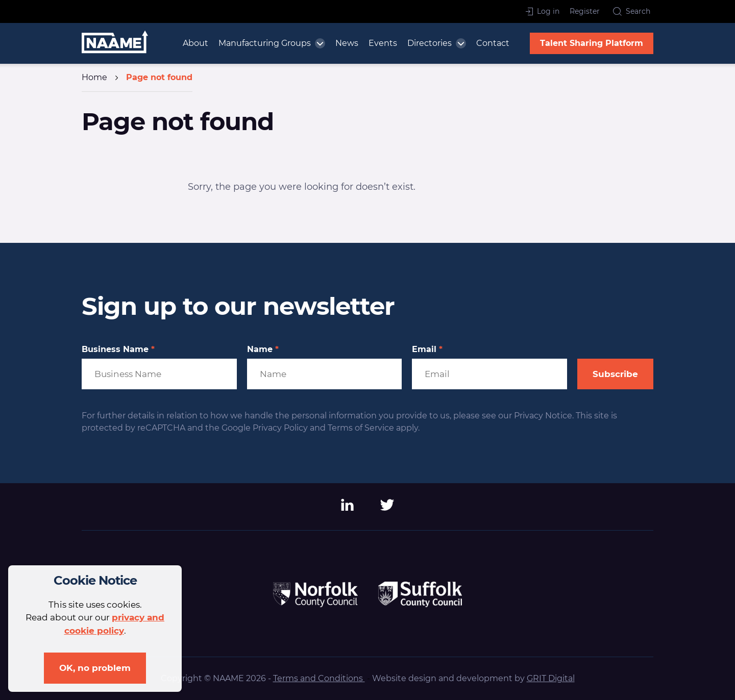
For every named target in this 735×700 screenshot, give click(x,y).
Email (427, 349)
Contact (493, 43)
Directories (430, 43)
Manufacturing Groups (265, 43)
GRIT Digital (551, 678)
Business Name (118, 349)
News (347, 43)
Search (632, 11)
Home (94, 77)
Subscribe (615, 374)
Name (263, 349)
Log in (543, 11)
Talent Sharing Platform (592, 43)
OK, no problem (95, 668)
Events (383, 43)
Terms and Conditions (319, 678)
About (195, 43)
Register (585, 11)
